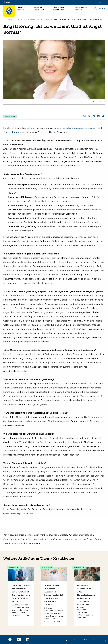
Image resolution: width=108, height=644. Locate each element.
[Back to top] (105, 641)
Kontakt (53, 639)
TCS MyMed (9, 19)
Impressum (68, 639)
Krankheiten (46, 19)
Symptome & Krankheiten (28, 19)
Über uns (60, 639)
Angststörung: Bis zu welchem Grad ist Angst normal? (78, 19)
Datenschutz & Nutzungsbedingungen (87, 639)
